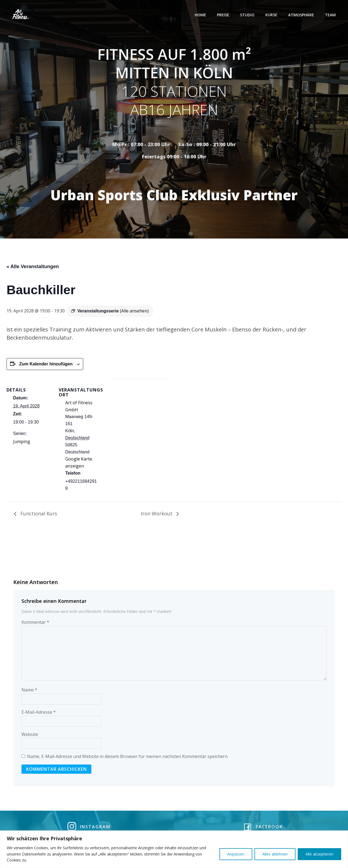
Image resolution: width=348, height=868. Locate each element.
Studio (248, 15)
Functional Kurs (38, 514)
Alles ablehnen (275, 854)
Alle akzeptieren (319, 854)
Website (30, 735)
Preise (223, 15)
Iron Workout (157, 514)
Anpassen (236, 854)
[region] (174, 849)
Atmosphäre (301, 15)
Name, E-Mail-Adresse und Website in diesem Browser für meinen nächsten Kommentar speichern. (128, 757)
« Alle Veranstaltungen (33, 267)
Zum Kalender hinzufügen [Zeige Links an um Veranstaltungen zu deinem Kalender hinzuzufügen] (46, 365)
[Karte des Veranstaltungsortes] (140, 417)
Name (29, 691)
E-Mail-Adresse (39, 713)
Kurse (272, 15)
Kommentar (35, 623)
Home (201, 15)
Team (331, 15)
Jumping (22, 442)
